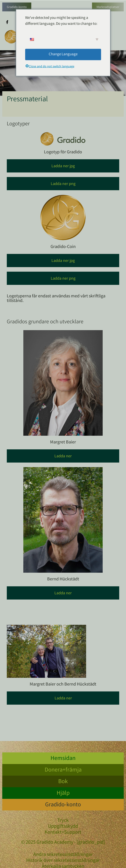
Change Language (63, 54)
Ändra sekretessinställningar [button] (63, 855)
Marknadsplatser (108, 7)
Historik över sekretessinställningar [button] (63, 861)
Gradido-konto (17, 7)
